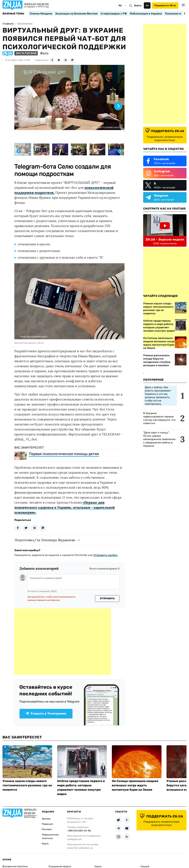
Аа (147, 5)
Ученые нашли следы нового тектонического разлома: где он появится (27, 785)
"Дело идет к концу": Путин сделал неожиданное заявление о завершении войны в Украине (159, 439)
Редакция (47, 824)
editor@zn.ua (86, 848)
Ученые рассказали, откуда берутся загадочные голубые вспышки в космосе (157, 360)
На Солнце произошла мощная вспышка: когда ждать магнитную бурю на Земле (135, 785)
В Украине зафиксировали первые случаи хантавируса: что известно (159, 418)
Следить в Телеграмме (46, 713)
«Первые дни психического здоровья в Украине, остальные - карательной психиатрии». (64, 507)
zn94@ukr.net (74, 839)
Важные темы (13, 14)
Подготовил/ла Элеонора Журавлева (45, 540)
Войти (138, 6)
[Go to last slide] (19, 151)
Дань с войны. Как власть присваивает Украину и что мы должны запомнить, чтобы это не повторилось (158, 396)
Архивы (46, 819)
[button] (23, 150)
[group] (69, 103)
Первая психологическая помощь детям (64, 454)
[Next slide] (184, 13)
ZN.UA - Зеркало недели (165, 239)
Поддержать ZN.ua (165, 5)
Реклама (47, 829)
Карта (45, 844)
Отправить (107, 598)
